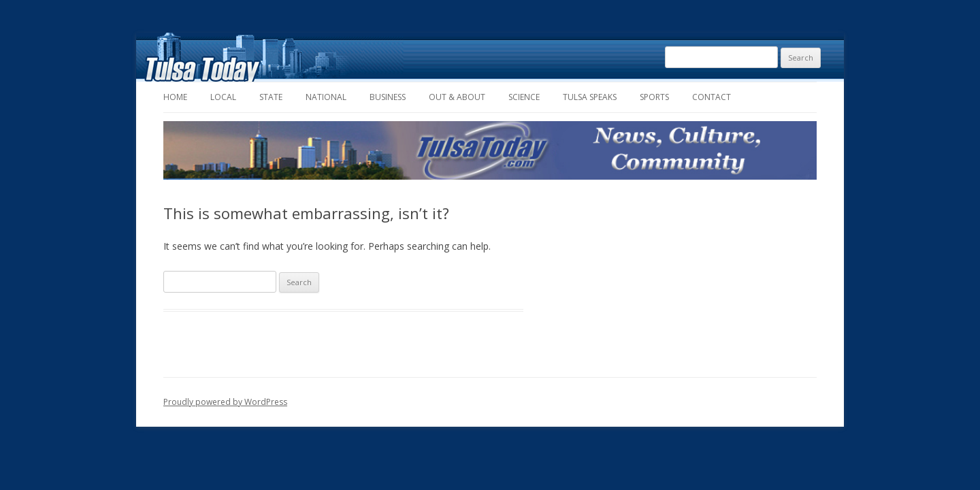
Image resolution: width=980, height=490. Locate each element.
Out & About (457, 97)
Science (524, 97)
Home (175, 97)
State (271, 97)
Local (223, 97)
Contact (712, 97)
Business (388, 97)
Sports (654, 97)
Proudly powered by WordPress (225, 402)
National (326, 97)
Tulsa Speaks (590, 97)
